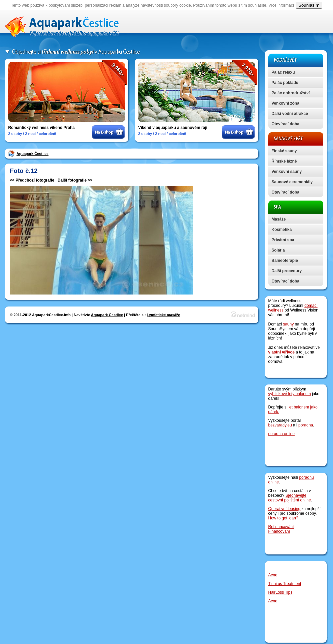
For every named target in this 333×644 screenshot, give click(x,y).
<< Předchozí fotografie (32, 180)
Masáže (279, 219)
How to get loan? (283, 518)
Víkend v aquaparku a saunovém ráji (173, 128)
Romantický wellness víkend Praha (41, 128)
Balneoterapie (285, 261)
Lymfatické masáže (163, 315)
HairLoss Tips (280, 592)
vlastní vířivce (281, 352)
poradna (306, 425)
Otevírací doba (285, 124)
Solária (278, 250)
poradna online (281, 434)
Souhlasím (309, 5)
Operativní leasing (284, 509)
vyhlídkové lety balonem (290, 394)
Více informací (281, 5)
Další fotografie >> (75, 180)
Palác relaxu (283, 72)
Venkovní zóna (285, 103)
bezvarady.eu (280, 425)
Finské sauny (284, 151)
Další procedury (287, 271)
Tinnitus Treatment (285, 584)
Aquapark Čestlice (33, 154)
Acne (273, 575)
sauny (288, 324)
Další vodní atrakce (290, 114)
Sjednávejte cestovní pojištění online (290, 498)
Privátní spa (283, 240)
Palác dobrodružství (291, 93)
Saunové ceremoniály (292, 182)
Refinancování (281, 527)
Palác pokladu (285, 83)
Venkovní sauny (287, 172)
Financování (279, 531)
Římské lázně (284, 161)
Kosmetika (282, 230)
